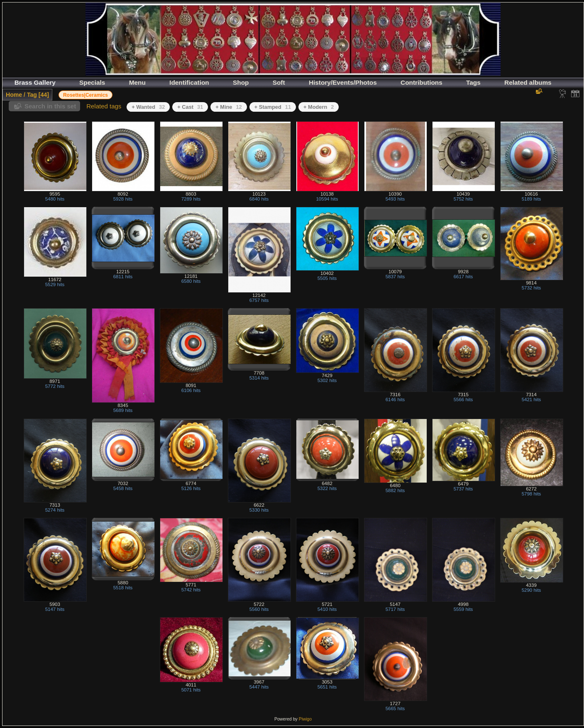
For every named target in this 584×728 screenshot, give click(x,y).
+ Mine (228, 107)
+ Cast (190, 107)
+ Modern (319, 107)
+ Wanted (148, 107)
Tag (32, 95)
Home (14, 95)
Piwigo (305, 719)
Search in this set (50, 106)
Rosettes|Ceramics (86, 95)
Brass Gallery (35, 82)
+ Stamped (273, 107)
